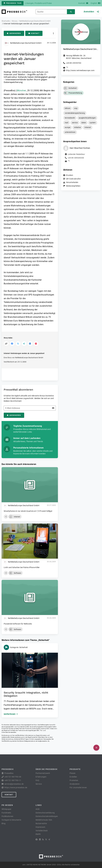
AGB (38, 809)
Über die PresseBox (46, 769)
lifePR (38, 834)
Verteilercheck (42, 831)
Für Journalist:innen (78, 788)
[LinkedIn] (40, 839)
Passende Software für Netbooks (18, 624)
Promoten (74, 780)
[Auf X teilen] (18, 344)
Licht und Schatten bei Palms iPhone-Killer (22, 567)
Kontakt (34, 33)
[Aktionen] (53, 33)
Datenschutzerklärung (45, 813)
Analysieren (75, 784)
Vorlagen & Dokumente (11, 820)
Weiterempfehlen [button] (73, 186)
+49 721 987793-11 (13, 780)
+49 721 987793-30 (13, 777)
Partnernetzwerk (43, 773)
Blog (4, 823)
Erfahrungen (41, 777)
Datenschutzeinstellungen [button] (47, 816)
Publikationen (7, 816)
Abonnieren (14, 33)
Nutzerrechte (41, 823)
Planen (73, 773)
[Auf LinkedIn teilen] (30, 344)
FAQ (37, 780)
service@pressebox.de (42, 741)
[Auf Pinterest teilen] (36, 344)
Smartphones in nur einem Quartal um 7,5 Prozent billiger (28, 511)
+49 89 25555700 (74, 63)
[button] (6, 517)
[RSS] (43, 839)
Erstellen (73, 777)
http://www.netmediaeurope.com (80, 70)
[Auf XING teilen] (24, 344)
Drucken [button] (70, 175)
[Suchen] (71, 12)
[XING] (49, 839)
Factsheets (6, 813)
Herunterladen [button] (72, 182)
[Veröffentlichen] (96, 748)
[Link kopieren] (6, 344)
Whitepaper (7, 809)
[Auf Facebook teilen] (12, 344)
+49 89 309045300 (76, 158)
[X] (46, 839)
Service (39, 784)
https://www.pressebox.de (16, 788)
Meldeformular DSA (44, 820)
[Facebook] (37, 839)
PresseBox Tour (13, 3)
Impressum (40, 827)
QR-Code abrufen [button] (73, 179)
